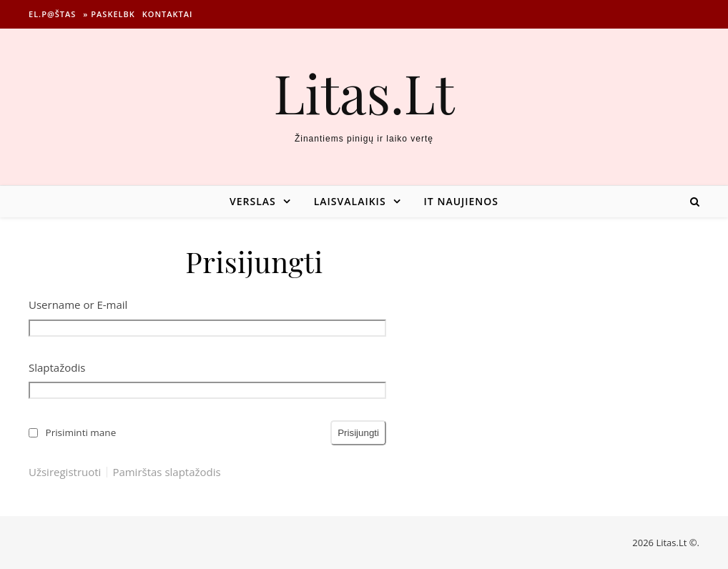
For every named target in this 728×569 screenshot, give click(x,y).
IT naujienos (461, 201)
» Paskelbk (109, 14)
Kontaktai (168, 14)
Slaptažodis (57, 367)
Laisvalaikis (350, 201)
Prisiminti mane (81, 432)
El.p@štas (52, 14)
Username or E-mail (78, 305)
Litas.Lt (364, 93)
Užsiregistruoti (65, 472)
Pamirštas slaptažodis (166, 472)
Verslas (253, 201)
